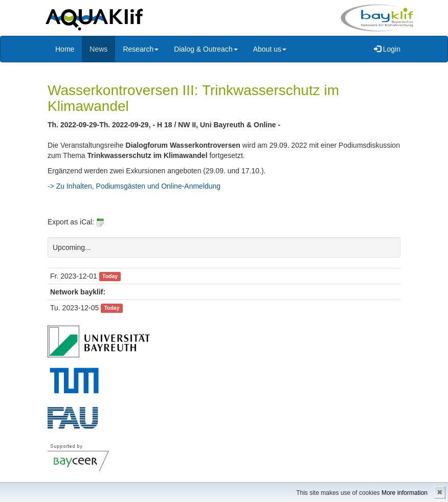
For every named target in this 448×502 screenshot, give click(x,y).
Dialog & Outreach (206, 49)
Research (141, 49)
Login (387, 49)
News (98, 49)
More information (405, 493)
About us (270, 49)
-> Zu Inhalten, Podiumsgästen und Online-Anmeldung (134, 186)
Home (65, 49)
